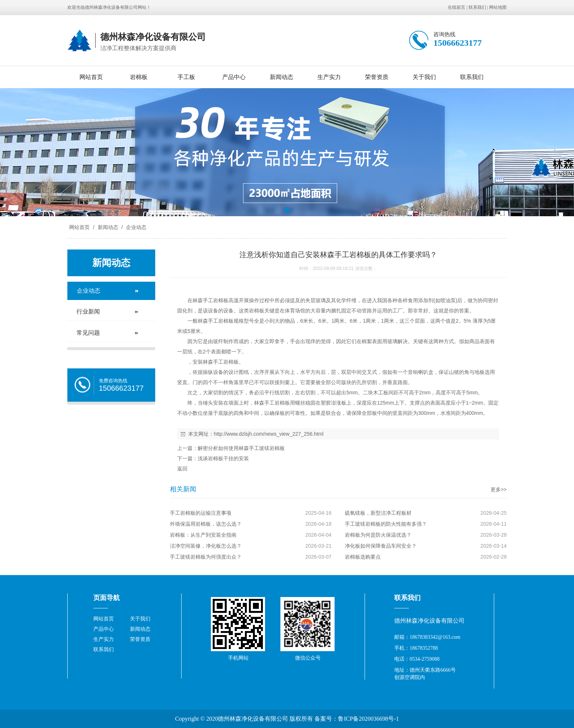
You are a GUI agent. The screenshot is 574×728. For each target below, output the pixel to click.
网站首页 (91, 77)
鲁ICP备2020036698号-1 (368, 719)
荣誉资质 (377, 77)
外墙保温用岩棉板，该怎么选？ (206, 524)
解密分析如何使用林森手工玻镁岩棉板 (241, 448)
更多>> (499, 489)
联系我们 (477, 7)
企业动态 (135, 227)
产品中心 (234, 77)
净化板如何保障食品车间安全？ (381, 546)
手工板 (186, 77)
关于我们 (424, 77)
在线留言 (456, 7)
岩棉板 (139, 77)
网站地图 (498, 7)
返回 (182, 469)
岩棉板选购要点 (363, 557)
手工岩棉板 (221, 321)
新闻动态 (282, 77)
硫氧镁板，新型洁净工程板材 (378, 513)
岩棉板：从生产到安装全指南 (203, 535)
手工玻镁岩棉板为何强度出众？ (206, 557)
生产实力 (329, 77)
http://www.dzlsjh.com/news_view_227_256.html (269, 434)
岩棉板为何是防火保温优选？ (378, 535)
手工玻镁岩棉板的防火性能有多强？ (386, 524)
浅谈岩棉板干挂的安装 (223, 458)
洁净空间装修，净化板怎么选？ (206, 546)
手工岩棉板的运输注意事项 (201, 513)
